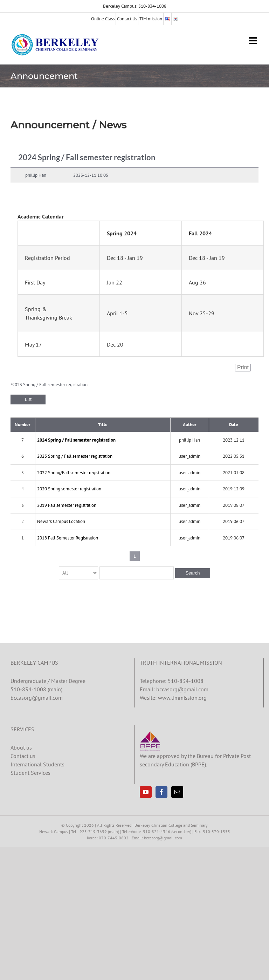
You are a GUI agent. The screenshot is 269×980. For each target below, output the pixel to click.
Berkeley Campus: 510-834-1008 (135, 6)
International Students (37, 764)
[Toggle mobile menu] (254, 41)
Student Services (30, 773)
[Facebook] (161, 792)
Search (192, 573)
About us (21, 747)
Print (243, 367)
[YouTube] (146, 792)
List (28, 399)
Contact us (23, 756)
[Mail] (177, 792)
